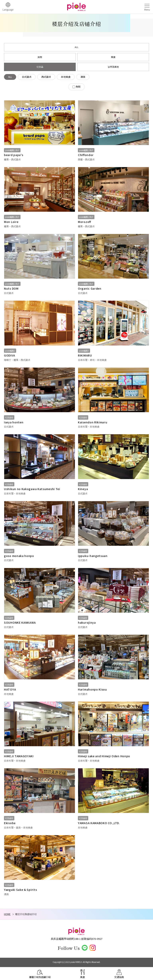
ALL (77, 47)
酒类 (83, 77)
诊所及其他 (113, 67)
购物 (40, 57)
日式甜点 (27, 77)
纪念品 (40, 67)
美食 (113, 57)
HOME (7, 914)
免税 (78, 86)
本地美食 (66, 77)
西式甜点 (46, 77)
